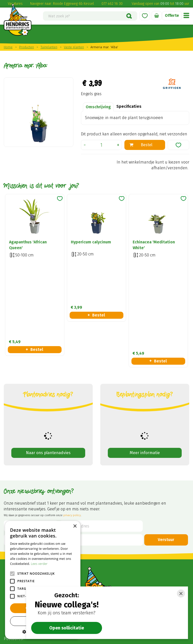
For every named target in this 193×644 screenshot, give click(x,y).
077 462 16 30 (112, 4)
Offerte (172, 15)
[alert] (43, 580)
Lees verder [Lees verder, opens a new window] (39, 564)
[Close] (181, 594)
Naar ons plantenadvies (48, 361)
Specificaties (129, 106)
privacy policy (72, 423)
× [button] (75, 526)
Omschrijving (98, 107)
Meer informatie (145, 361)
